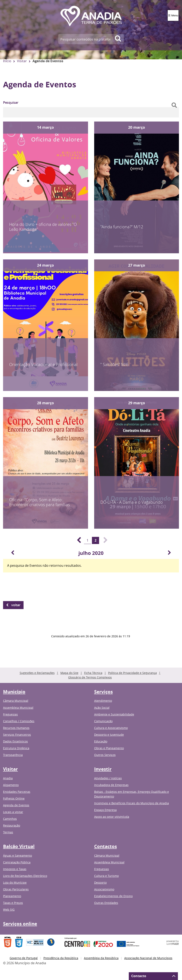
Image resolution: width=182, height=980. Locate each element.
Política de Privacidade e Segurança (132, 673)
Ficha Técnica (93, 673)
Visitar (22, 61)
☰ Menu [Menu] (173, 15)
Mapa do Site (69, 673)
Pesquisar (11, 103)
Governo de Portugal (24, 958)
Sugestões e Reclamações (37, 673)
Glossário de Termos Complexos (90, 677)
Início (7, 61)
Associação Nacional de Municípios (148, 958)
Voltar (16, 605)
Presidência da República (61, 958)
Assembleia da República (101, 958)
